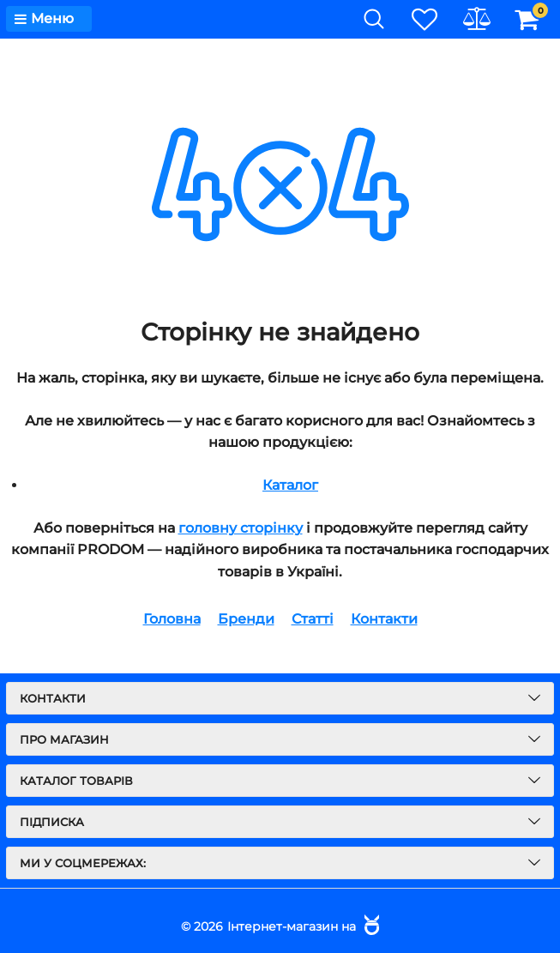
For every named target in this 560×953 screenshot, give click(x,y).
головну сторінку (241, 528)
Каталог (290, 485)
